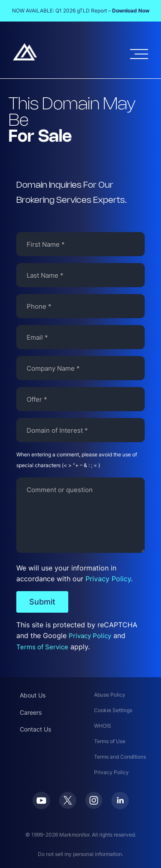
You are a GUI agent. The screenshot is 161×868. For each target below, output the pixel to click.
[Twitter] (68, 806)
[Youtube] (41, 807)
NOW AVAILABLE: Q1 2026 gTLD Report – (81, 11)
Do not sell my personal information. (80, 854)
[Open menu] (139, 54)
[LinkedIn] (120, 807)
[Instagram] (94, 806)
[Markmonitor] (25, 58)
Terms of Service (42, 647)
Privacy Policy (108, 579)
